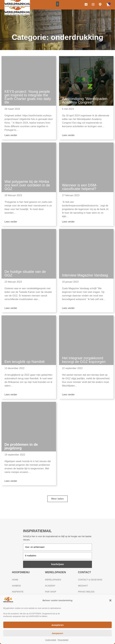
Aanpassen (57, 633)
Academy (50, 586)
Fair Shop (51, 592)
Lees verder (11, 135)
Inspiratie (18, 592)
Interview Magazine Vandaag (85, 275)
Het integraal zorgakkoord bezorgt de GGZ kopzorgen (84, 360)
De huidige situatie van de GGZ (25, 273)
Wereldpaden (53, 580)
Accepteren (58, 625)
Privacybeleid (63, 640)
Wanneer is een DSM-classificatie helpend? (80, 187)
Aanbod (16, 586)
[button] (110, 600)
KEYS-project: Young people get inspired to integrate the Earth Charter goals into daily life (28, 97)
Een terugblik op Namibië (25, 362)
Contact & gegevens (90, 580)
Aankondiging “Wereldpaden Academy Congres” (85, 100)
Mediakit (83, 586)
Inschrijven (57, 564)
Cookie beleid (51, 640)
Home (15, 580)
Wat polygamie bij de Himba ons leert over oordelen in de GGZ (27, 185)
